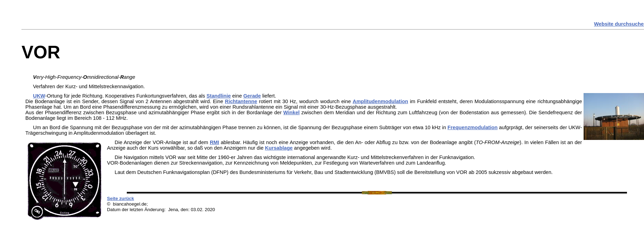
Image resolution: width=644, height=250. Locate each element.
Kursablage (279, 148)
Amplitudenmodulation (380, 101)
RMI (214, 142)
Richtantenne (241, 101)
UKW (39, 96)
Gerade (252, 96)
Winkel (292, 112)
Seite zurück (121, 198)
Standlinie (218, 96)
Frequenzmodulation (472, 127)
